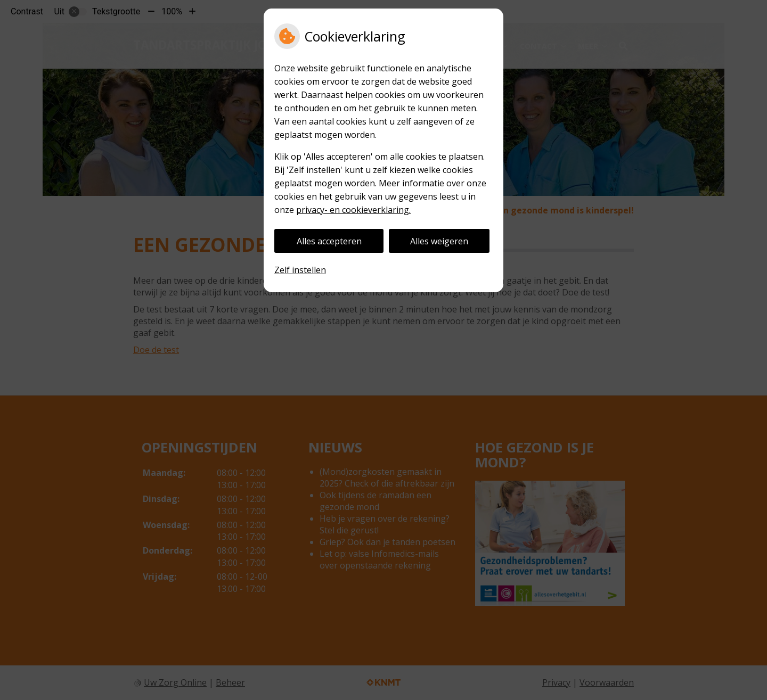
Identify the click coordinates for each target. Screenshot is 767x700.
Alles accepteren (329, 241)
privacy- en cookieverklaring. (353, 210)
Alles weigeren (439, 241)
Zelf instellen (300, 270)
